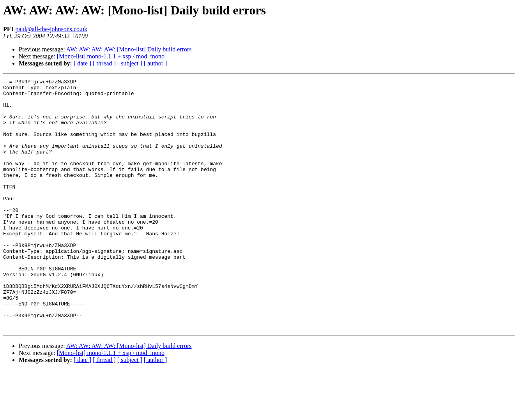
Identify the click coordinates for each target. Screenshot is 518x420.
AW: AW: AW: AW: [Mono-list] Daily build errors (129, 49)
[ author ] (156, 63)
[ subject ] (130, 63)
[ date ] (82, 63)
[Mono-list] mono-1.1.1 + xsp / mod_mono (111, 56)
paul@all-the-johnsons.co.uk (51, 29)
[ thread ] (104, 63)
